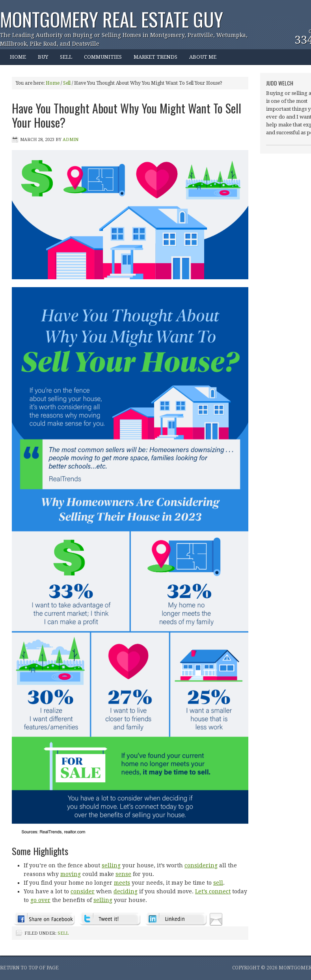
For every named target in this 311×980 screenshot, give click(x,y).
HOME (18, 57)
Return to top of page (29, 968)
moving (71, 874)
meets (122, 883)
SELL (66, 57)
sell (218, 883)
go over (40, 900)
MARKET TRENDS (155, 57)
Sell (63, 933)
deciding (126, 891)
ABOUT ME (200, 59)
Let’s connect (213, 891)
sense (123, 874)
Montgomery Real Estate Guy (112, 19)
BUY (40, 59)
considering (201, 865)
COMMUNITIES (100, 59)
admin (71, 140)
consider (83, 891)
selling (111, 865)
